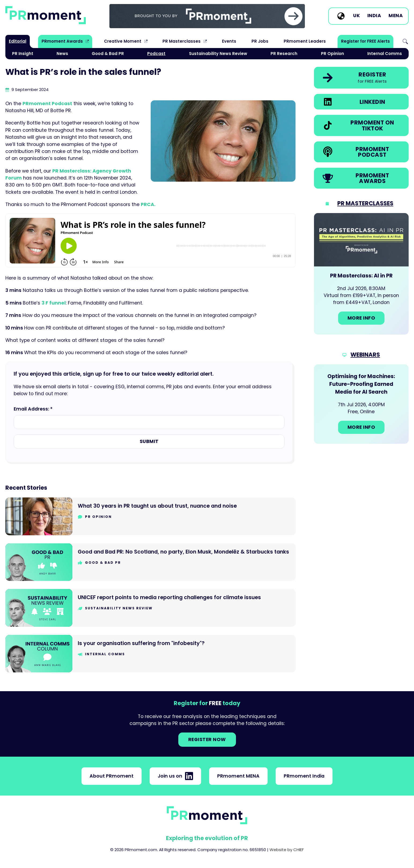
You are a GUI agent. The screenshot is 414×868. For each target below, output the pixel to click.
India (374, 16)
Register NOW (207, 739)
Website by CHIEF (287, 850)
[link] (207, 16)
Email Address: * (33, 409)
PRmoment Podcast (47, 104)
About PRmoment (112, 776)
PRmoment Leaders (305, 41)
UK (356, 16)
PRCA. (148, 204)
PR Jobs (260, 41)
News (62, 54)
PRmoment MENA (238, 776)
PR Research (284, 54)
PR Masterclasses (182, 41)
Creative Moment (123, 41)
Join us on (175, 776)
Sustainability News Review (218, 54)
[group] (207, 16)
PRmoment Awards (62, 41)
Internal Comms (385, 54)
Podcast (156, 54)
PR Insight (23, 54)
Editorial (18, 41)
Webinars (365, 355)
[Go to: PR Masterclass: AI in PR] (361, 274)
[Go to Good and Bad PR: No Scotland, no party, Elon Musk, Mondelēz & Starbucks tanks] (151, 562)
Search (405, 41)
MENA (396, 16)
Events (229, 41)
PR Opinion (332, 54)
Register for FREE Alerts (365, 41)
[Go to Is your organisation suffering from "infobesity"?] (151, 654)
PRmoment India (304, 776)
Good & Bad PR (108, 54)
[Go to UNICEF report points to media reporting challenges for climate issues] (151, 608)
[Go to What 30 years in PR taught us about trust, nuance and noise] (151, 516)
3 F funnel (54, 303)
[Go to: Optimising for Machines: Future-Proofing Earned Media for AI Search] (361, 404)
